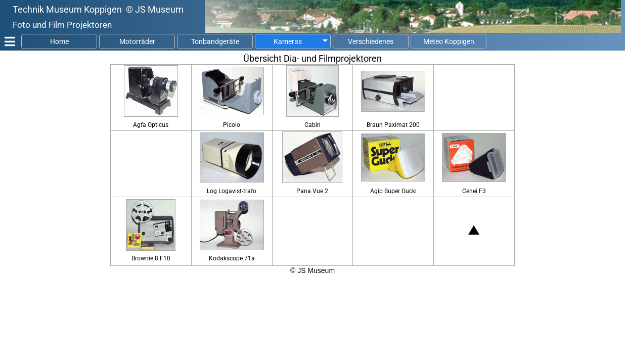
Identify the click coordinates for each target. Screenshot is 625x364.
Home (59, 41)
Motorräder (137, 41)
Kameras (288, 41)
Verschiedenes (371, 41)
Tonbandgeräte (215, 41)
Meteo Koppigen (449, 41)
